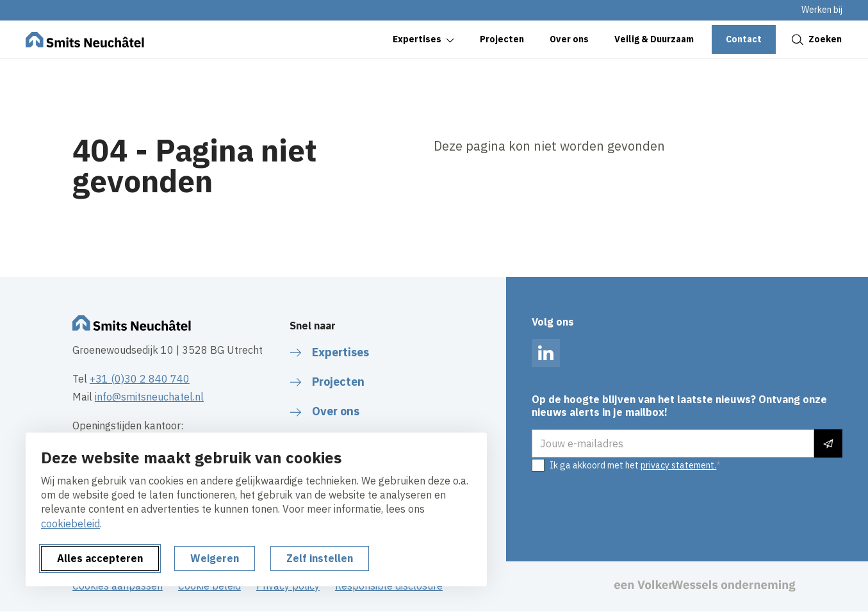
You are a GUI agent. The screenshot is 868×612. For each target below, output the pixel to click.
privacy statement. (678, 465)
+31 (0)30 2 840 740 (140, 379)
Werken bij (822, 10)
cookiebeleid (70, 524)
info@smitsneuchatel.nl (149, 397)
